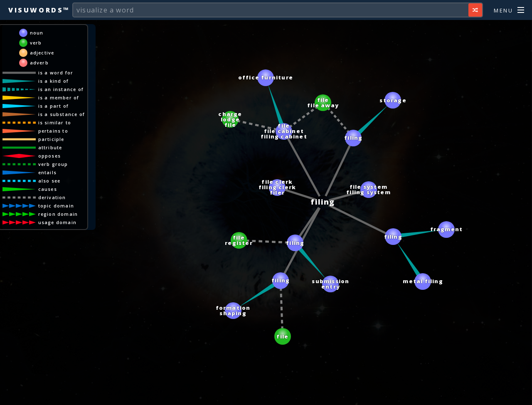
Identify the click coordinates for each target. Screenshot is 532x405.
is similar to (55, 122)
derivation (52, 197)
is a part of (53, 106)
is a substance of (62, 114)
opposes (49, 156)
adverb (39, 63)
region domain (58, 214)
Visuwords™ (39, 10)
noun (37, 33)
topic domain (56, 206)
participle (51, 139)
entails (47, 172)
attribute (50, 147)
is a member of (59, 98)
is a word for (56, 73)
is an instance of (61, 89)
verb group (53, 164)
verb (36, 43)
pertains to (53, 131)
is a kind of (53, 81)
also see (49, 181)
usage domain (57, 222)
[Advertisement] (266, 395)
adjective (42, 53)
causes (48, 189)
